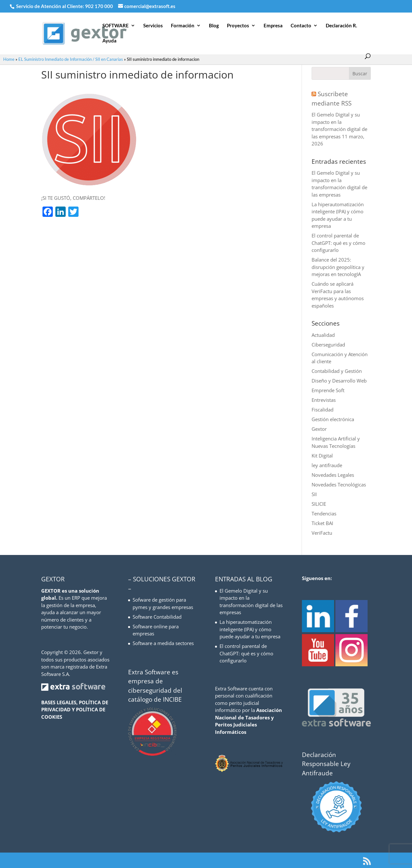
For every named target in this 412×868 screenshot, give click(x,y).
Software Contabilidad (157, 617)
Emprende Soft (328, 390)
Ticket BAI (322, 523)
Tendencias (324, 513)
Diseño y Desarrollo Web (339, 381)
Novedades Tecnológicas (339, 485)
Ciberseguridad (328, 345)
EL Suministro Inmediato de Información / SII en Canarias (71, 59)
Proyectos (238, 26)
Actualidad (323, 335)
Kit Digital (322, 456)
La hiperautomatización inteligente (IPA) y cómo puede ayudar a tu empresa (250, 629)
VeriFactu (322, 533)
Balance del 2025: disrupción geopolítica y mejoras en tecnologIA (338, 267)
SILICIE (319, 504)
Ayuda (109, 41)
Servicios (153, 26)
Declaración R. (341, 26)
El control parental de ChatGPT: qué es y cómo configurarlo (338, 243)
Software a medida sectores (163, 643)
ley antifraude (327, 465)
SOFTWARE (116, 26)
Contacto (301, 26)
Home (9, 59)
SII (314, 494)
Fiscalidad (323, 410)
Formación (183, 26)
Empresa (273, 26)
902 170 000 (99, 6)
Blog (214, 26)
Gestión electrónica (333, 419)
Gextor (319, 429)
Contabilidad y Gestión (337, 371)
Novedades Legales (333, 475)
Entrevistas (324, 400)
